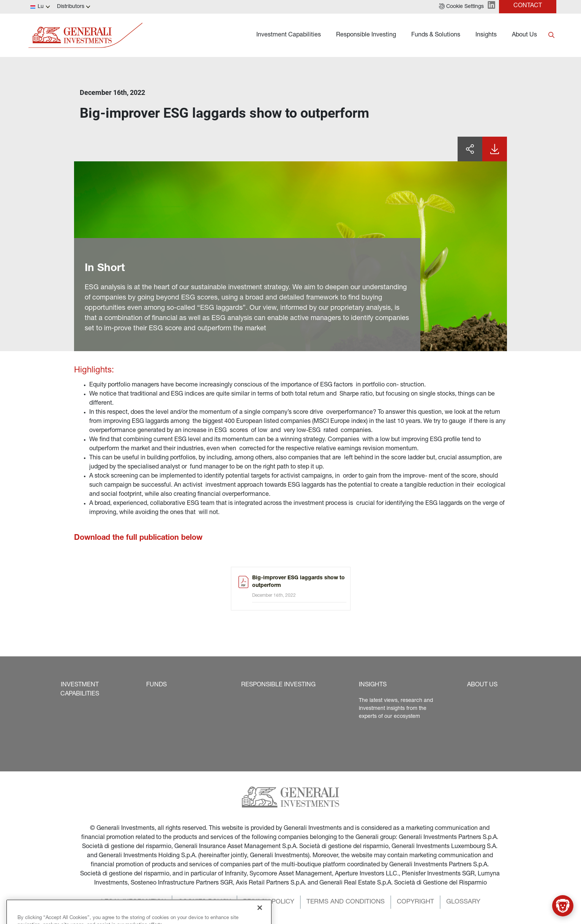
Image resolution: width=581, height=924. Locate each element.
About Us (524, 35)
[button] (461, 7)
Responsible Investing (366, 35)
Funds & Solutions (436, 35)
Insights (486, 35)
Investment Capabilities (289, 35)
